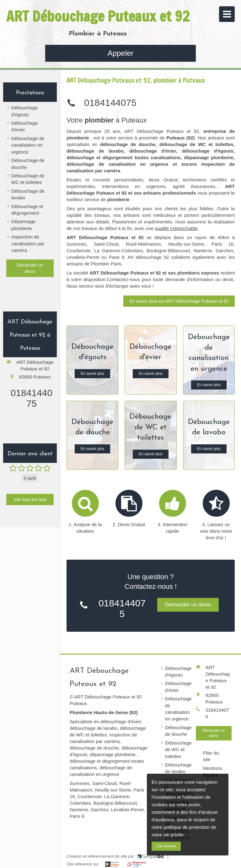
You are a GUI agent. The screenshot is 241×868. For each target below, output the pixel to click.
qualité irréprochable (176, 228)
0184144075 (32, 398)
